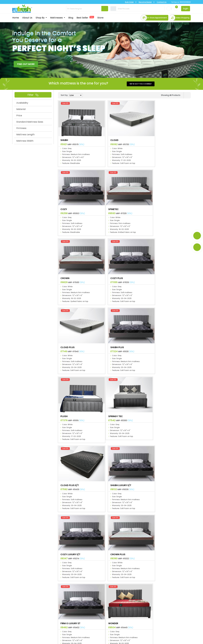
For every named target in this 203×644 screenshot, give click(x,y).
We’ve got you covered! (141, 83)
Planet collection (128, 607)
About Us (27, 18)
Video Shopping (179, 18)
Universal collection (129, 611)
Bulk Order (127, 2)
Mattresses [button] (57, 18)
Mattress (93, 607)
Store (100, 18)
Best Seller (85, 17)
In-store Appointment (154, 18)
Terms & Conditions (175, 640)
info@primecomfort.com (28, 631)
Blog (71, 18)
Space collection (128, 598)
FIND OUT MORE (26, 64)
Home (16, 18)
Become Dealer (143, 2)
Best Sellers (94, 615)
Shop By (40, 18)
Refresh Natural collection (133, 619)
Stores (92, 619)
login (186, 9)
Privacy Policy (141, 640)
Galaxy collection (128, 603)
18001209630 (185, 2)
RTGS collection (127, 615)
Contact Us (159, 2)
